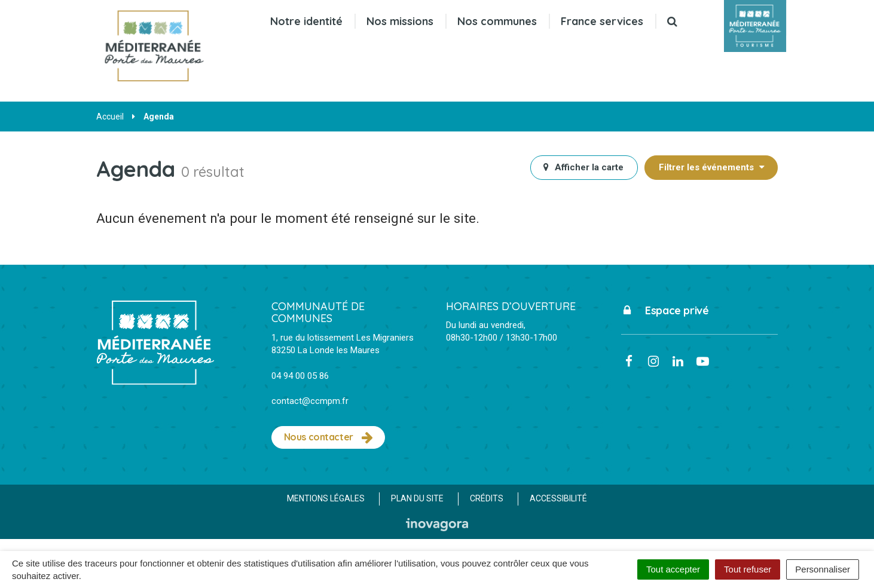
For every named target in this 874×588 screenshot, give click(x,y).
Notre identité (306, 21)
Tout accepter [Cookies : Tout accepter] (673, 569)
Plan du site (417, 498)
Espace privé (665, 310)
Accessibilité (558, 498)
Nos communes (497, 21)
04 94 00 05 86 (300, 376)
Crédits (487, 498)
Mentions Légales (326, 498)
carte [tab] (583, 167)
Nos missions (400, 21)
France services (602, 21)
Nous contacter (328, 437)
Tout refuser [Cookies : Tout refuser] (748, 569)
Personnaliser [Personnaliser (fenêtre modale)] (823, 569)
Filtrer (712, 167)
